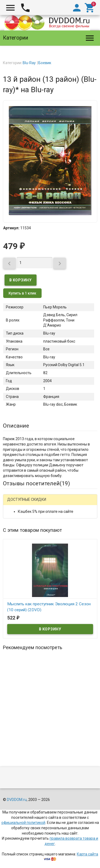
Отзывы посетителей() (36, 483)
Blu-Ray (29, 63)
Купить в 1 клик (22, 293)
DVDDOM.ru (17, 800)
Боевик (45, 63)
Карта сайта (87, 854)
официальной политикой (23, 823)
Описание (16, 426)
